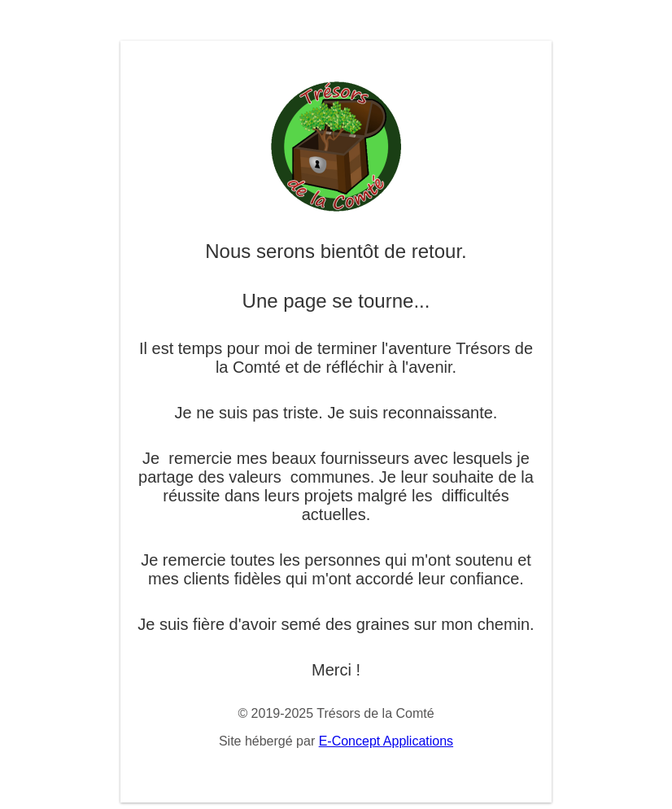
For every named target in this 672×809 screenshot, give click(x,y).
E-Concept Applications (386, 741)
